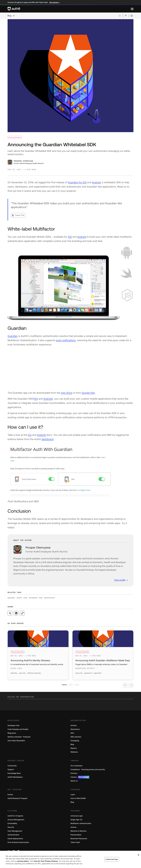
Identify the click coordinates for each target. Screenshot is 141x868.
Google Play (88, 393)
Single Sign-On (76, 821)
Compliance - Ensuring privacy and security (88, 771)
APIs (72, 734)
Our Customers (76, 767)
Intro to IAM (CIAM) (78, 799)
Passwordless (76, 836)
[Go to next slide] (131, 686)
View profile (120, 580)
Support (11, 771)
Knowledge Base (14, 774)
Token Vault (75, 843)
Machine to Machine (78, 832)
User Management (15, 832)
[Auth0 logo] (69, 9)
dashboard (47, 439)
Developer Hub (13, 727)
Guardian (13, 336)
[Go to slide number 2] (71, 686)
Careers (80, 778)
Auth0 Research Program (17, 799)
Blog (9, 16)
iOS (70, 237)
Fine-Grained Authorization (18, 843)
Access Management (16, 821)
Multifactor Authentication (81, 825)
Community (12, 767)
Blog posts (12, 734)
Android (96, 182)
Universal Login (77, 817)
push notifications (66, 340)
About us (74, 782)
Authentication (13, 836)
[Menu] (132, 9)
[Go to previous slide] (125, 686)
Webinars (74, 753)
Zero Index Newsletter (16, 742)
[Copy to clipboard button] (22, 613)
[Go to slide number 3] (78, 686)
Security (11, 828)
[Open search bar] (126, 16)
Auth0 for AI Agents (15, 817)
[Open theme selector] (132, 16)
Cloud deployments (15, 840)
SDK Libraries (76, 738)
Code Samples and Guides (18, 730)
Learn (73, 796)
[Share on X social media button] (10, 613)
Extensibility (12, 825)
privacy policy (23, 861)
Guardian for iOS (77, 182)
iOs (30, 435)
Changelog (75, 742)
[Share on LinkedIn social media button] (16, 613)
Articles (74, 727)
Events (10, 796)
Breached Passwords (79, 840)
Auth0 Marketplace (15, 778)
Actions (74, 828)
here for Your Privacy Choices (46, 861)
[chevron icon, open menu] (14, 16)
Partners (74, 774)
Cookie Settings (112, 859)
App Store (67, 393)
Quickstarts (75, 730)
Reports (74, 749)
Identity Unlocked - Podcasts (19, 738)
